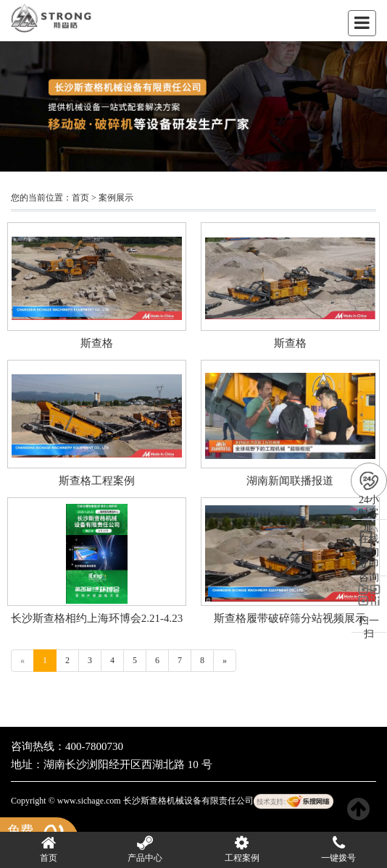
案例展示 (116, 198)
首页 (80, 198)
